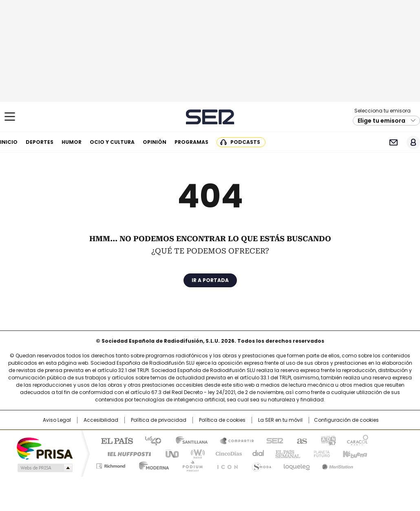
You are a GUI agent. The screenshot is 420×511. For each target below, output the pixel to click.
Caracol (357, 440)
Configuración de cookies (346, 420)
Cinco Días (226, 453)
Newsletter (393, 142)
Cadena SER (210, 117)
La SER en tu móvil (280, 420)
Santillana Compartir (233, 440)
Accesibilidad (101, 420)
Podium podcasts (190, 465)
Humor (72, 142)
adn (327, 440)
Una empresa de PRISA (44, 448)
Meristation (336, 465)
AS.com (300, 440)
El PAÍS (114, 440)
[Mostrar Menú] (10, 117)
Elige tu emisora (381, 121)
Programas (191, 142)
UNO (169, 453)
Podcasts (245, 142)
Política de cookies (222, 420)
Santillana (188, 440)
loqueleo (296, 465)
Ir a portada (210, 280)
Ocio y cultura (112, 142)
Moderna (152, 465)
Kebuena (354, 453)
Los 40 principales (150, 440)
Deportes (40, 142)
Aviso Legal (57, 420)
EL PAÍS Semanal (285, 453)
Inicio (9, 142)
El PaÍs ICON (225, 465)
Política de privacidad (159, 420)
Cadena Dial (256, 453)
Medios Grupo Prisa (44, 468)
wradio (194, 453)
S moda (260, 465)
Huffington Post (126, 453)
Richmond (111, 465)
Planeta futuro (320, 453)
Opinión (155, 142)
